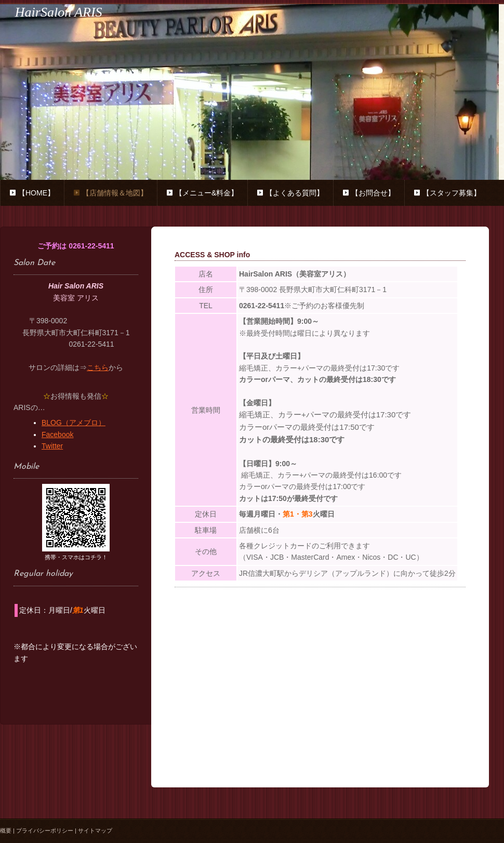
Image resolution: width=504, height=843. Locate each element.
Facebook (57, 434)
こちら (98, 367)
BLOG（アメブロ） (74, 423)
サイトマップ (95, 831)
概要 (6, 831)
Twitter (52, 446)
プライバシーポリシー (45, 831)
